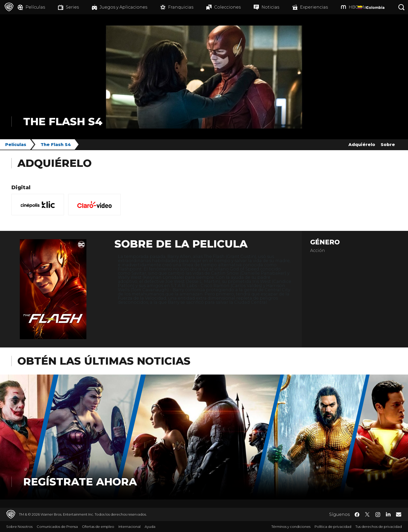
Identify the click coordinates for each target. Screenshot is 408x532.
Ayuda (150, 527)
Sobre (388, 145)
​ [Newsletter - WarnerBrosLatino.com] (399, 514)
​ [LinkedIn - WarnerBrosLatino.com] (388, 514)
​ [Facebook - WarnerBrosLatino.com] (357, 515)
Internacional (129, 527)
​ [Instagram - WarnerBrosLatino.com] (378, 515)
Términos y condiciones (291, 527)
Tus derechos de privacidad (379, 527)
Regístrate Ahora (80, 482)
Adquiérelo (362, 145)
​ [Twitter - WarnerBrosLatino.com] (367, 515)
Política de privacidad (333, 527)
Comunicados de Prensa (57, 527)
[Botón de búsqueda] (401, 7)
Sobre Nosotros (19, 527)
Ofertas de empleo (98, 527)
